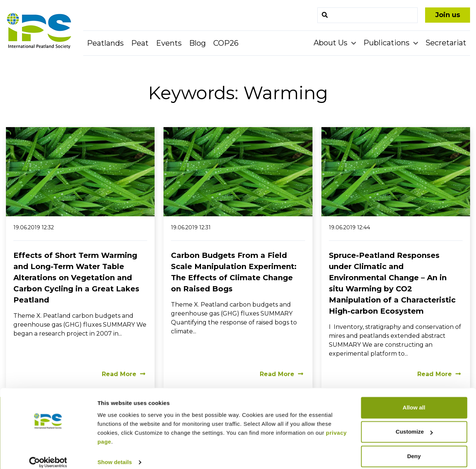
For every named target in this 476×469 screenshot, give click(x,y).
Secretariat (446, 43)
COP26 (226, 43)
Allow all (414, 400)
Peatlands (105, 43)
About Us (331, 43)
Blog (197, 43)
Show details (115, 454)
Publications (387, 43)
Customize (414, 424)
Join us (448, 15)
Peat (140, 43)
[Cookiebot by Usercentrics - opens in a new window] (48, 455)
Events (169, 43)
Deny (414, 448)
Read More (124, 374)
